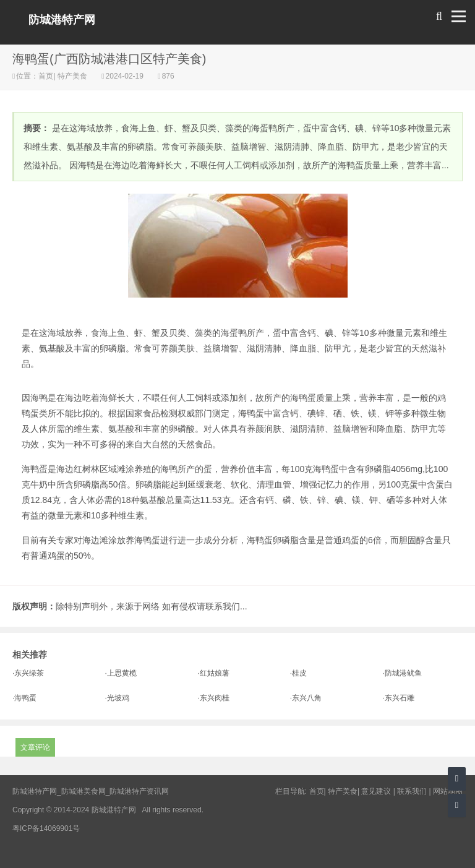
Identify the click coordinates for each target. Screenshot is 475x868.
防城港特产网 (62, 20)
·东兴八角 (306, 698)
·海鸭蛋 (24, 698)
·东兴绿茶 (28, 673)
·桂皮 (298, 673)
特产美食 (73, 76)
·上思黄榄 (121, 673)
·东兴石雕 (398, 698)
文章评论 (35, 747)
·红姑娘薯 (213, 673)
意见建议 (376, 791)
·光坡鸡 (117, 698)
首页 (46, 76)
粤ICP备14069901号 (46, 828)
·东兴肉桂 (213, 698)
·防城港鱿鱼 (402, 673)
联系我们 (412, 791)
